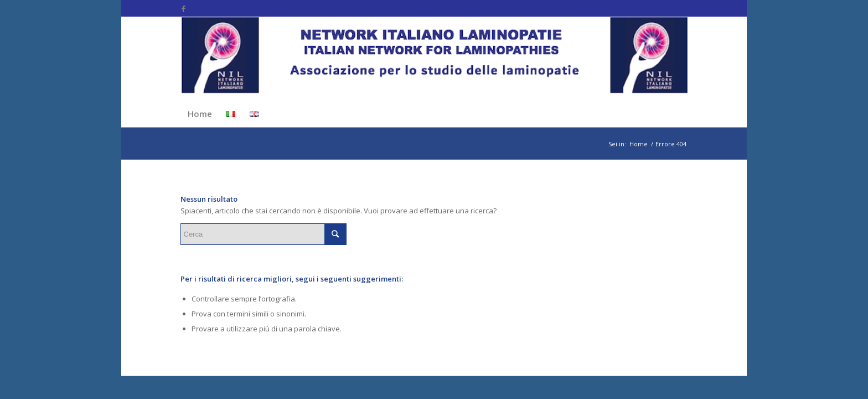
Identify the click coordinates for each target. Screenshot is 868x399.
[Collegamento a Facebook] (184, 8)
